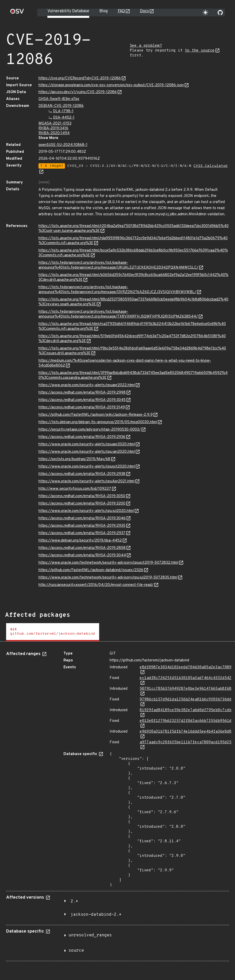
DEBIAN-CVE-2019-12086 (61, 106)
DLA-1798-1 (63, 111)
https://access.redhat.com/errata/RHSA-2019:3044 (82, 555)
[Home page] (17, 13)
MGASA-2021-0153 (55, 124)
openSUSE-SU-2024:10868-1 (63, 145)
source (76, 951)
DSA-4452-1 (64, 118)
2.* (74, 901)
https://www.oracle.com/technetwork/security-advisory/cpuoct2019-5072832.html (108, 563)
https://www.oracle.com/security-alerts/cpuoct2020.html (87, 467)
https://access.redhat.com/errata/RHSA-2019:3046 (82, 518)
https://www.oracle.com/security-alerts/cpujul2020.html (86, 511)
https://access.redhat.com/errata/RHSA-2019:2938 (82, 474)
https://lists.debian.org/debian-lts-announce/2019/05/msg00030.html (98, 422)
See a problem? (146, 46)
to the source (200, 51)
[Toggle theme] (205, 12)
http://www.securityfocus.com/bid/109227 (75, 489)
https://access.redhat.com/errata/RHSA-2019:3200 (82, 504)
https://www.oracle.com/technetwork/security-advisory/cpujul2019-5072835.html (108, 578)
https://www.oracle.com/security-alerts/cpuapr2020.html (87, 444)
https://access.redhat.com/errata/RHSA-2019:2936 (82, 437)
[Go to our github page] (220, 12)
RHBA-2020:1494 (54, 133)
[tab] (53, 632)
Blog (103, 11)
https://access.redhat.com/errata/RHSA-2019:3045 (82, 400)
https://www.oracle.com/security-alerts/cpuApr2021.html (87, 481)
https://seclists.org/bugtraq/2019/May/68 (74, 459)
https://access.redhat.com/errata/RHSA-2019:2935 (82, 526)
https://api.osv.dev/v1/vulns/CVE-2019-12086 (78, 92)
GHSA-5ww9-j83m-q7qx (59, 99)
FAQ (121, 11)
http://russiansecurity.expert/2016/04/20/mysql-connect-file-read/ (96, 585)
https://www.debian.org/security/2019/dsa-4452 (80, 541)
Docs (144, 11)
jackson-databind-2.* (96, 915)
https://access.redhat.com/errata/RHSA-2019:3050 (82, 496)
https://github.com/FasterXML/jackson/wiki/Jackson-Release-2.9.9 (96, 415)
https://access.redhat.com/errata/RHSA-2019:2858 (82, 548)
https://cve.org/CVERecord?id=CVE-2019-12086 (80, 78)
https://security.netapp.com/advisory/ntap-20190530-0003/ (90, 430)
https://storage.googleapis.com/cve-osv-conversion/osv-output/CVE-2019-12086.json (111, 85)
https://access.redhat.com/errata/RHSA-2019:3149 (82, 407)
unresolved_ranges (90, 935)
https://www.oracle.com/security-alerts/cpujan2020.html (87, 452)
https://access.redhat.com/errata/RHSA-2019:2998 (82, 393)
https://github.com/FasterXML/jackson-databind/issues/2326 (91, 570)
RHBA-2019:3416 (53, 128)
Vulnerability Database (68, 11)
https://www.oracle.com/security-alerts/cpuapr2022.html (87, 385)
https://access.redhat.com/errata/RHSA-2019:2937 (82, 533)
